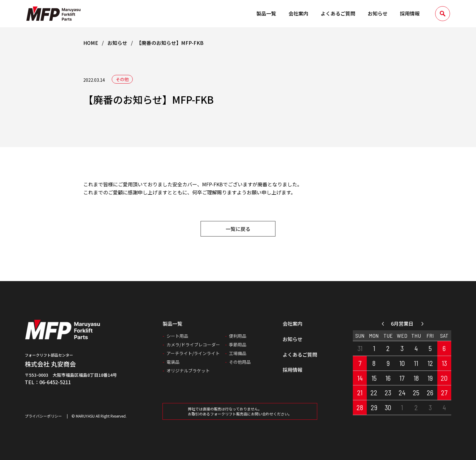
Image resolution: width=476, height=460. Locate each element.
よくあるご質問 (338, 13)
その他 (122, 79)
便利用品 (238, 336)
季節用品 (238, 345)
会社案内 (298, 13)
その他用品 (240, 362)
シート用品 (177, 336)
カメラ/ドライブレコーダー (193, 345)
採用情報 (410, 13)
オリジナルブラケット (188, 371)
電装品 (173, 362)
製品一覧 (266, 13)
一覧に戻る (238, 229)
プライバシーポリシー (43, 416)
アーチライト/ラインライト (193, 353)
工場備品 (238, 353)
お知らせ (378, 13)
